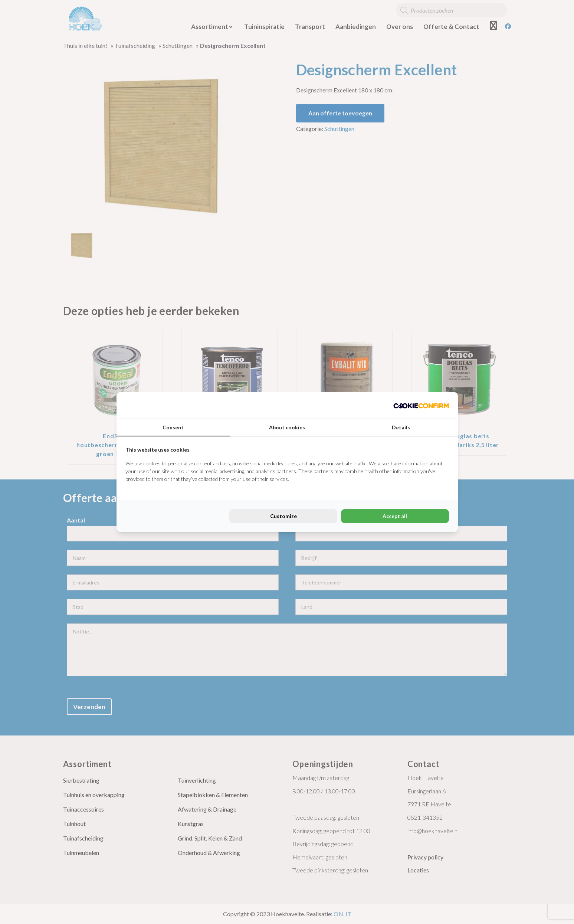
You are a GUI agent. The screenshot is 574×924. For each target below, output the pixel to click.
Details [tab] (401, 427)
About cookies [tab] (287, 427)
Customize (283, 516)
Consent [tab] (173, 427)
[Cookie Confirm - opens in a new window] (421, 405)
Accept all (395, 516)
